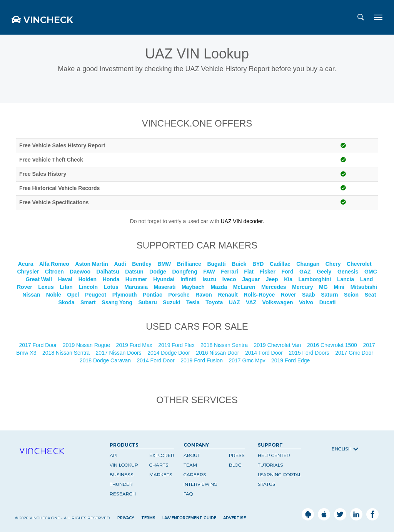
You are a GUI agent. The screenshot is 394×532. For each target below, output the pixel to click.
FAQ (188, 494)
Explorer (162, 455)
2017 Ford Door (38, 345)
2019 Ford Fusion (202, 360)
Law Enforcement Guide (189, 518)
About (192, 455)
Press (237, 455)
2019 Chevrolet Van (278, 345)
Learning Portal (280, 474)
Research (123, 494)
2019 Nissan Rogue (87, 345)
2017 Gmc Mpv (248, 360)
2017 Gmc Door (355, 353)
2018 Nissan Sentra (225, 345)
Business (122, 474)
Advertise (235, 518)
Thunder (121, 484)
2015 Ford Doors (310, 353)
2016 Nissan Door (218, 353)
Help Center (274, 455)
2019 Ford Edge (291, 360)
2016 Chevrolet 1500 (333, 345)
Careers (195, 474)
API (114, 455)
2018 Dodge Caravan (106, 360)
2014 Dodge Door (169, 353)
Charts (159, 465)
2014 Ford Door (265, 353)
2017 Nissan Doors (119, 353)
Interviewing (200, 484)
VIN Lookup (124, 465)
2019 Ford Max (135, 345)
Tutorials (270, 465)
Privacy (126, 518)
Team (190, 465)
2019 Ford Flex (177, 345)
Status (267, 484)
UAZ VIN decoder (241, 221)
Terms (148, 518)
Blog (235, 465)
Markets (161, 474)
